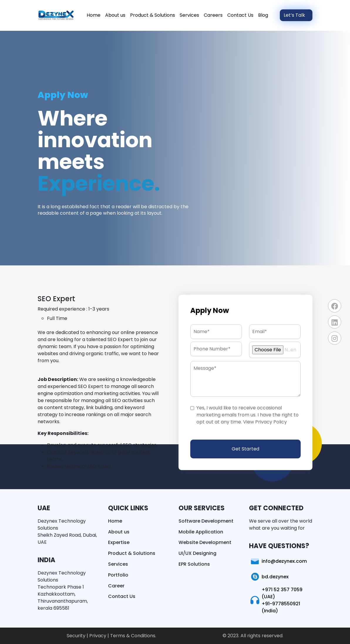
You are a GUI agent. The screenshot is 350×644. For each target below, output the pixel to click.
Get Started (245, 449)
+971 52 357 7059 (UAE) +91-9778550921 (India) (276, 600)
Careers (213, 15)
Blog (263, 15)
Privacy (98, 636)
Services (189, 15)
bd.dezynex (269, 577)
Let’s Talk (295, 15)
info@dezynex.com (278, 561)
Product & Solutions (153, 15)
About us (115, 15)
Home (94, 15)
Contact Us (240, 15)
